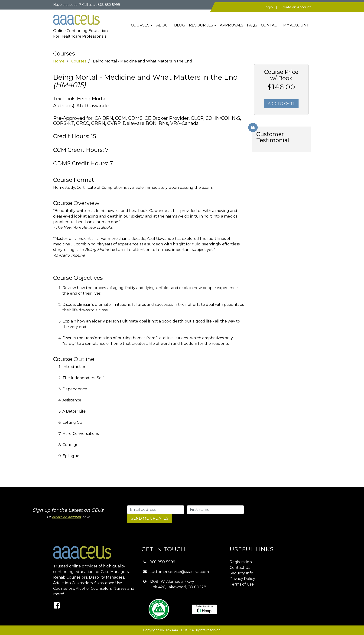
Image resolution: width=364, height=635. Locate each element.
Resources (201, 25)
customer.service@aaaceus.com (179, 572)
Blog (180, 25)
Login (268, 7)
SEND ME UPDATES (150, 518)
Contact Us (240, 568)
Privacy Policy (242, 579)
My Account (296, 25)
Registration (241, 562)
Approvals (232, 25)
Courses (140, 25)
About (163, 25)
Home (59, 61)
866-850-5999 (162, 562)
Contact (270, 25)
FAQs (252, 25)
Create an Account (296, 7)
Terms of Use (242, 584)
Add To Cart (281, 104)
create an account (67, 517)
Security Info (241, 573)
